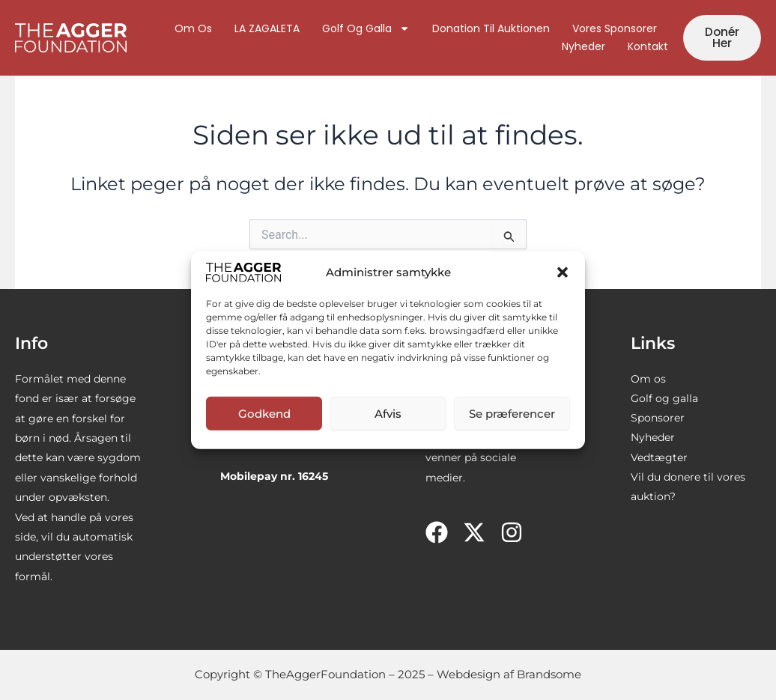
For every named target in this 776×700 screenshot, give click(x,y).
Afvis (388, 413)
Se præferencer (512, 413)
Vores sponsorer (614, 29)
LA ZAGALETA (266, 29)
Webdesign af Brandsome (509, 674)
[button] (563, 272)
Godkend (264, 413)
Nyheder (583, 47)
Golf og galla (365, 29)
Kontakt (647, 47)
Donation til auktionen (490, 29)
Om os (193, 29)
